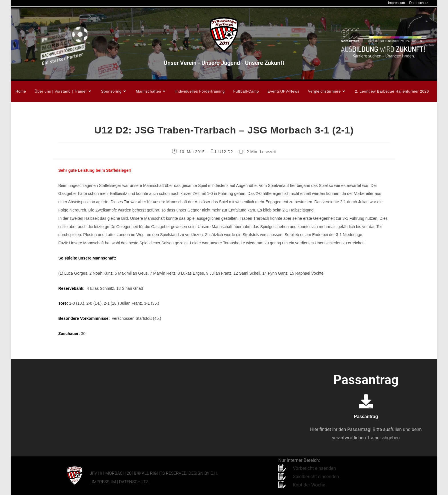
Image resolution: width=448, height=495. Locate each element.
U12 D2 (226, 152)
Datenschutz (419, 3)
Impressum (396, 3)
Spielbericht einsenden (316, 477)
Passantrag (366, 416)
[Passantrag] (366, 401)
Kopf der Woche (309, 485)
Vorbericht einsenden (314, 468)
